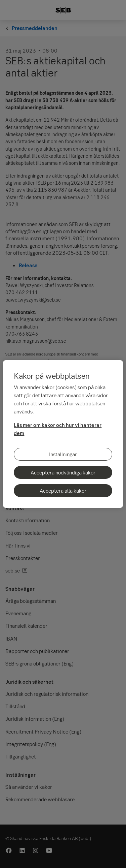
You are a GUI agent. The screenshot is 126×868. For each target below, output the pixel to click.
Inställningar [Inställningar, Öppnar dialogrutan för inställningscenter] (63, 454)
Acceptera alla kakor (63, 491)
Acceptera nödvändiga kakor (63, 472)
